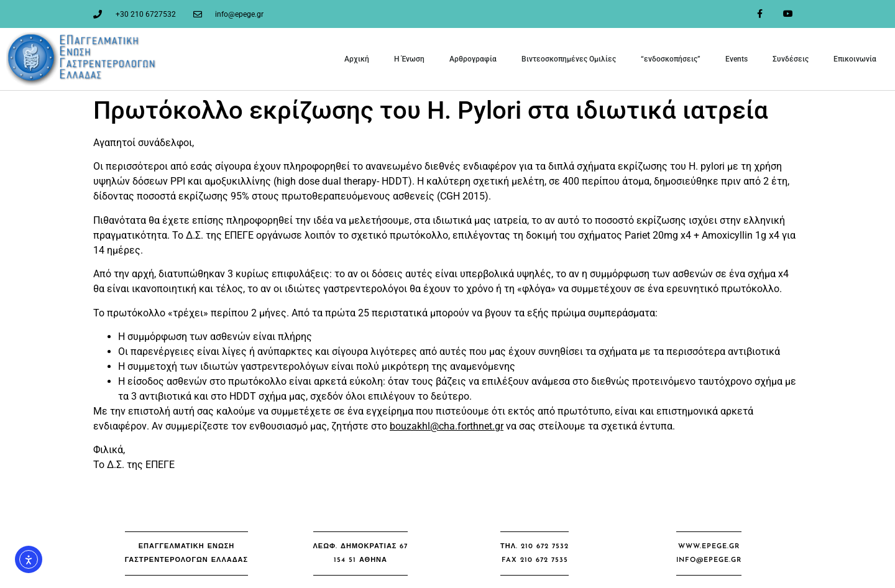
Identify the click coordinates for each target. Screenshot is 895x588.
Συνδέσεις (791, 59)
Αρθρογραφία (473, 59)
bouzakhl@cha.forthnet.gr (447, 426)
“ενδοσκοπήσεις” (671, 59)
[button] (186, 554)
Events (737, 59)
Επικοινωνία (855, 59)
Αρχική (357, 59)
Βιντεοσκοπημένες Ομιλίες (569, 59)
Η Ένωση (409, 59)
